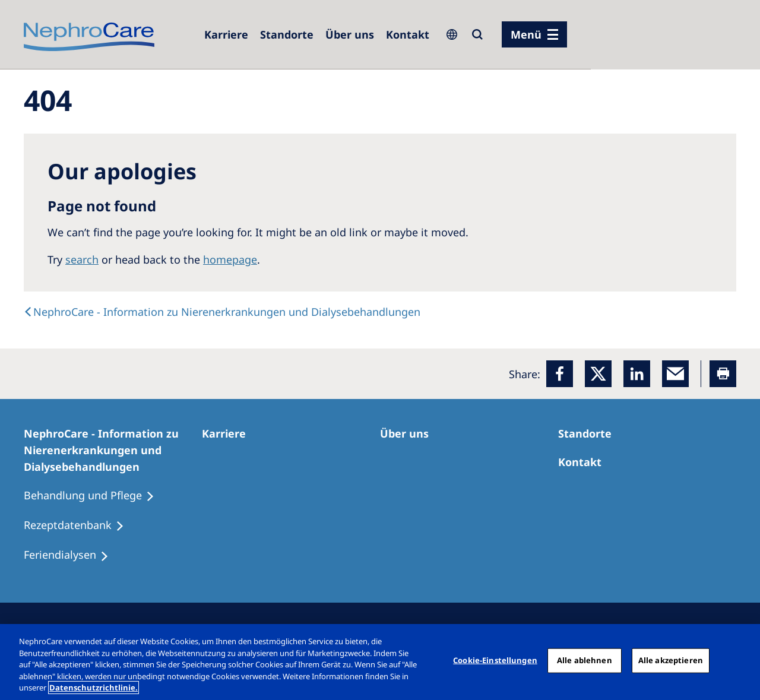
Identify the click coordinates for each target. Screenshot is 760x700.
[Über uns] (350, 34)
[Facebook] (560, 374)
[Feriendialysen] (72, 555)
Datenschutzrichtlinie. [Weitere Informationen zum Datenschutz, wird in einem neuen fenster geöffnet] (94, 688)
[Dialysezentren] (287, 34)
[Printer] (723, 374)
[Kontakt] (408, 34)
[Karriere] (226, 34)
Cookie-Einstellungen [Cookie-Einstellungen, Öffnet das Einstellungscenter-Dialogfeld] (495, 660)
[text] (222, 312)
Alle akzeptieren (671, 660)
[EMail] (675, 374)
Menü (526, 34)
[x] (598, 374)
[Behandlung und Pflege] (94, 496)
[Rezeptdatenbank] (79, 525)
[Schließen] (741, 661)
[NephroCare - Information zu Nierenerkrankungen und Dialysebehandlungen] (113, 450)
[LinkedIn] (637, 374)
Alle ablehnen (585, 660)
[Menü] (534, 34)
